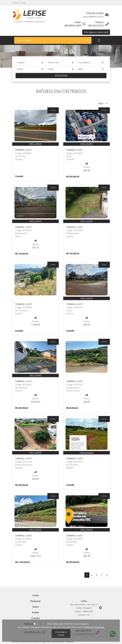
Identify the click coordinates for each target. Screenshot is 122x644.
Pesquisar (61, 76)
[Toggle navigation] (99, 40)
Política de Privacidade (94, 627)
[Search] (53, 40)
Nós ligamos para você (96, 32)
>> (107, 575)
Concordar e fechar (61, 633)
